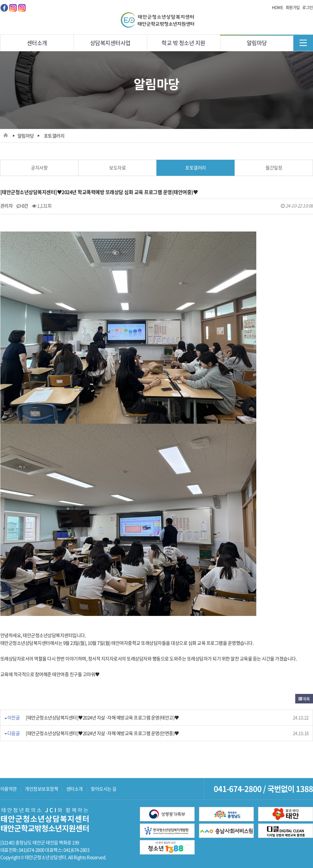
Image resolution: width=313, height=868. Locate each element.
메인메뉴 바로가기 (0, 0)
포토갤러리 (196, 168)
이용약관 (9, 789)
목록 (304, 699)
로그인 (308, 7)
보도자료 (117, 168)
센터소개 (74, 789)
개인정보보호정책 (41, 789)
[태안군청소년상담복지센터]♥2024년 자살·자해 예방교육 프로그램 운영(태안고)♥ (102, 718)
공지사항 (39, 168)
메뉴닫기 (303, 43)
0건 (22, 206)
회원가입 (293, 7)
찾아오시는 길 (104, 789)
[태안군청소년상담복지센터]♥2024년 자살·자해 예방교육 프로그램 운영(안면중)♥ (102, 733)
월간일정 (274, 168)
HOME (277, 7)
